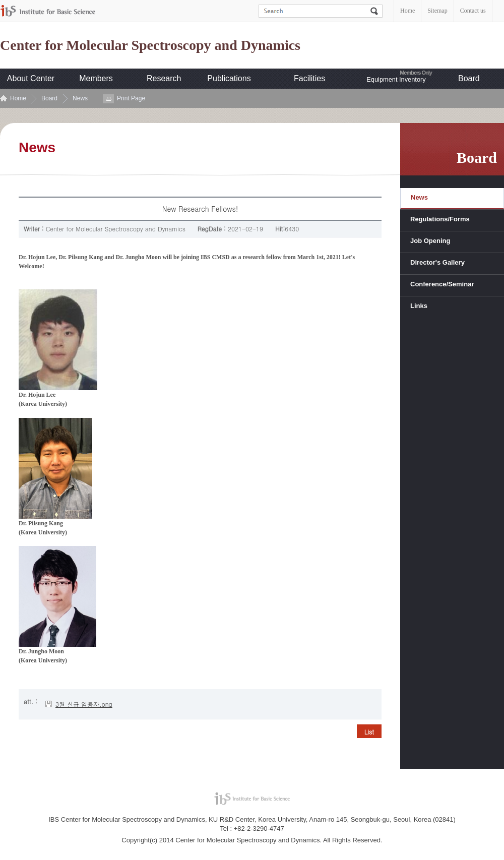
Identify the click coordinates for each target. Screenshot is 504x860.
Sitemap (437, 11)
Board (469, 78)
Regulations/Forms (440, 219)
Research (164, 78)
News (80, 98)
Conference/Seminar (442, 284)
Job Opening (430, 241)
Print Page (131, 98)
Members (96, 78)
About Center (31, 78)
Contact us (473, 11)
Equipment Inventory (396, 79)
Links (419, 306)
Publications (229, 78)
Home (407, 11)
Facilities (309, 78)
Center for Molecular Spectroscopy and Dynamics (150, 45)
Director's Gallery (437, 262)
